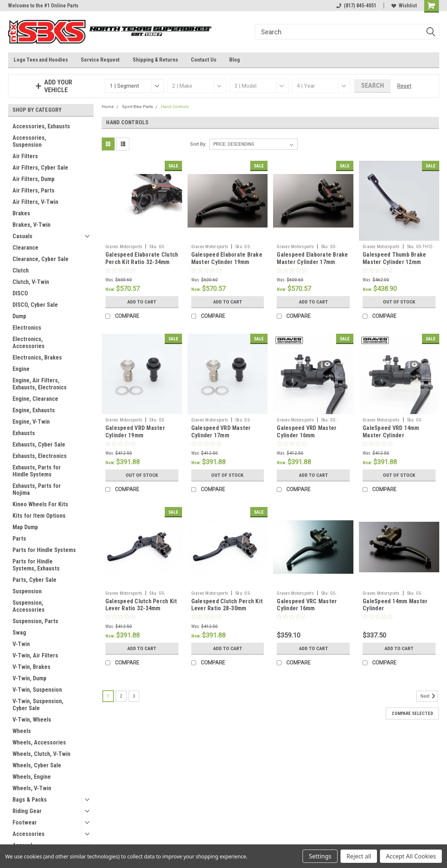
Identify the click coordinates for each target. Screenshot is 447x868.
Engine (21, 369)
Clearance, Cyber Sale (41, 259)
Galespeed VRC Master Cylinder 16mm (307, 605)
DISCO (20, 293)
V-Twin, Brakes (32, 667)
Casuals (22, 236)
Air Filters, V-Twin (35, 202)
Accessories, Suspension (29, 141)
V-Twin (21, 644)
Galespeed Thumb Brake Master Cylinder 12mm (394, 258)
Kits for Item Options (39, 516)
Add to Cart (142, 302)
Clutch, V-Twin (31, 282)
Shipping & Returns (155, 60)
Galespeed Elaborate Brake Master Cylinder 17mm (312, 258)
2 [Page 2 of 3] (121, 696)
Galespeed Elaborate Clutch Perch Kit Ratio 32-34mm (142, 258)
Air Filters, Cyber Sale (40, 168)
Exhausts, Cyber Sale (39, 445)
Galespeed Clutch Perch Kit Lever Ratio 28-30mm (227, 605)
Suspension (27, 591)
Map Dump (25, 527)
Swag (19, 633)
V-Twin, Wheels (32, 720)
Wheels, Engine (32, 777)
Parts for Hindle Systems (44, 550)
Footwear (25, 822)
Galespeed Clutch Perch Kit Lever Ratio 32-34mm (141, 605)
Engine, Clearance (35, 399)
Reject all (359, 856)
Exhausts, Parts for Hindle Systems (37, 471)
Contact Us (204, 60)
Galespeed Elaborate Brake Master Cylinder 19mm (227, 258)
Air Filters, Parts (34, 190)
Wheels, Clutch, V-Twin (41, 754)
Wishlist (404, 6)
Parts (19, 539)
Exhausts (24, 433)
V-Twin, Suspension (37, 690)
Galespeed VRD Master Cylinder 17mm (221, 432)
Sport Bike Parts (137, 107)
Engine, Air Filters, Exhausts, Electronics (40, 384)
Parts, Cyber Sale (34, 580)
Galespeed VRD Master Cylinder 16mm (307, 432)
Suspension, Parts (35, 621)
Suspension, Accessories (29, 606)
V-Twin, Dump (29, 678)
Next (429, 696)
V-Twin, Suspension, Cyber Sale (38, 705)
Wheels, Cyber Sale (37, 765)
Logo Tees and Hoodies (41, 60)
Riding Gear (27, 811)
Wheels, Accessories (39, 742)
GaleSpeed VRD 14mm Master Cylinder (391, 432)
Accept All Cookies (411, 856)
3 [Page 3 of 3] (134, 696)
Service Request (100, 60)
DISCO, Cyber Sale (35, 305)
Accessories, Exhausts (41, 126)
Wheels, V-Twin (32, 788)
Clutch (21, 270)
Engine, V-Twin (31, 422)
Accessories (29, 834)
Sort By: (198, 144)
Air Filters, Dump (34, 179)
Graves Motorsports (124, 247)
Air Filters (25, 156)
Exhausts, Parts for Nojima (37, 489)
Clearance (25, 248)
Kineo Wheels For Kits (40, 504)
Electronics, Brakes (37, 357)
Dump (19, 316)
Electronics (27, 328)
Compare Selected (412, 714)
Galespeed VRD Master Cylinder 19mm (135, 432)
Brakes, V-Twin (32, 225)
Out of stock (399, 302)
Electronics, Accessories (29, 343)
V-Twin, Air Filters (35, 655)
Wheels (22, 731)
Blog (235, 60)
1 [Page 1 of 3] (108, 696)
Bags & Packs (30, 800)
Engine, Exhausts (34, 410)
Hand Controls (175, 107)
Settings (320, 856)
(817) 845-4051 (356, 6)
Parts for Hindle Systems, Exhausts (36, 565)
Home (108, 107)
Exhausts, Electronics (40, 456)
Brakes (21, 213)
